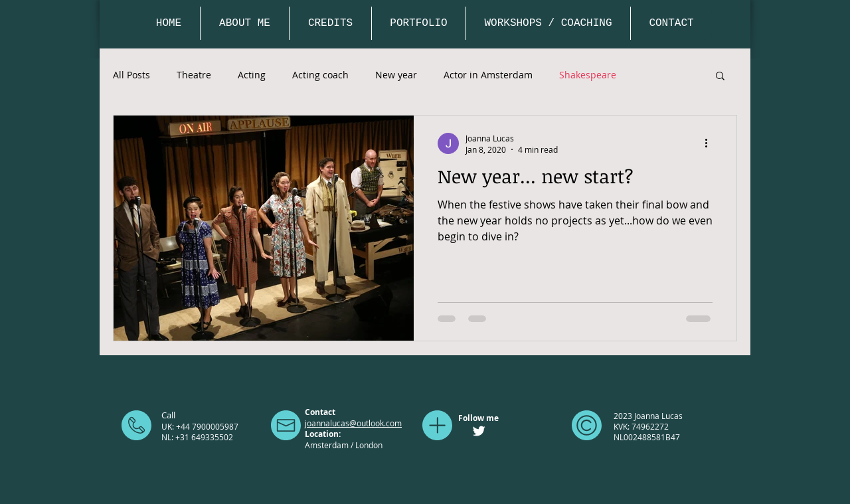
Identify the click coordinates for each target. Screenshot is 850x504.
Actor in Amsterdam (488, 75)
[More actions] (711, 143)
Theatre (194, 75)
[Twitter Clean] (479, 431)
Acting (252, 75)
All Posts (131, 75)
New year (396, 75)
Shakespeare (588, 75)
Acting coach (320, 75)
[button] (720, 77)
